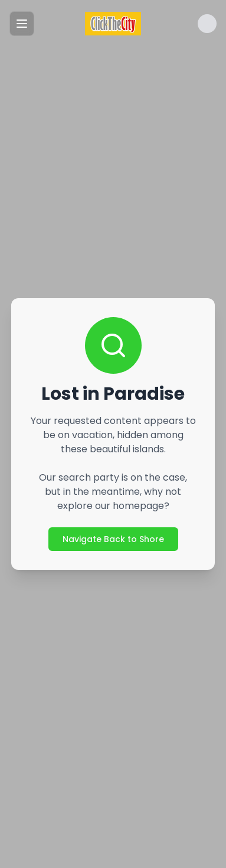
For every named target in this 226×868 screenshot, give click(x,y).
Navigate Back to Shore (113, 539)
